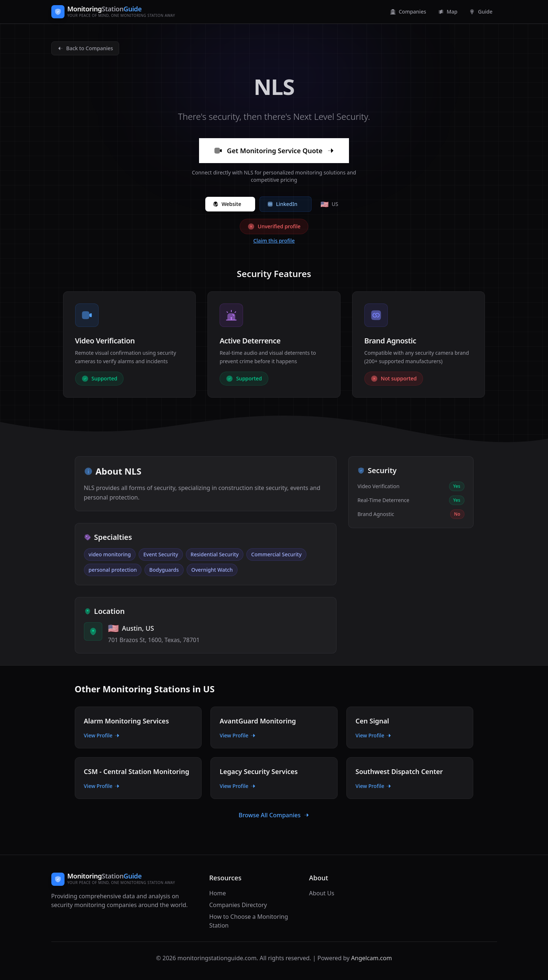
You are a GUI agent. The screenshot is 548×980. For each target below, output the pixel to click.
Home (218, 893)
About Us (322, 893)
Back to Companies (85, 48)
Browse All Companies (274, 815)
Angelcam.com (372, 958)
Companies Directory (238, 905)
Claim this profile (274, 241)
